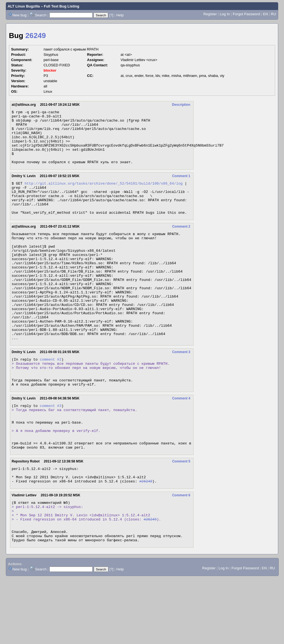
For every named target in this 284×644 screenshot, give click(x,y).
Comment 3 (181, 391)
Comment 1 (181, 187)
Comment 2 (181, 244)
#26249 (146, 539)
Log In (225, 14)
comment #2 (50, 399)
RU (274, 14)
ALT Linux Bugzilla (24, 6)
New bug (20, 15)
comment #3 (50, 451)
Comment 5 (181, 515)
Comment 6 (181, 553)
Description (181, 105)
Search (41, 15)
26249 (35, 36)
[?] (111, 15)
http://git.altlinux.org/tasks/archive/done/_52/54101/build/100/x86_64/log (104, 195)
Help (120, 15)
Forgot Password (246, 14)
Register (210, 14)
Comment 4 (181, 443)
